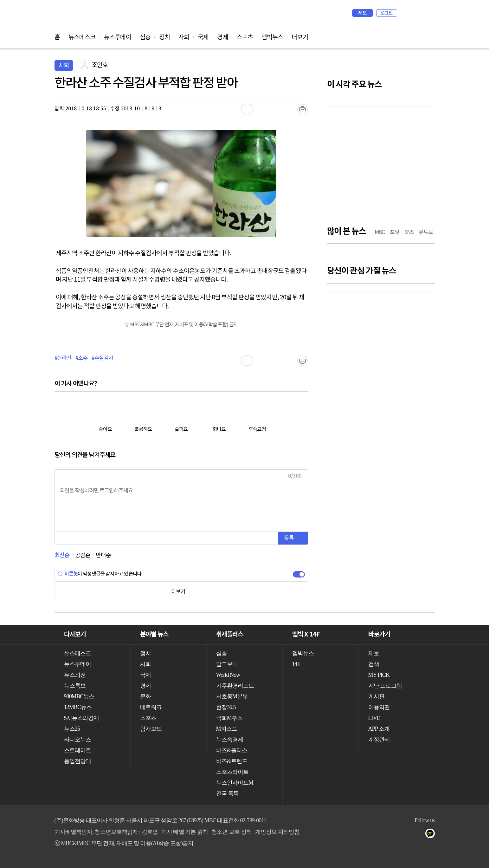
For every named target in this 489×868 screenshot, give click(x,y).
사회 (184, 37)
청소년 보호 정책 (232, 832)
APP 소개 (379, 729)
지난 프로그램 (385, 686)
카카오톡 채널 (432, 835)
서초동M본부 (232, 696)
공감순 (83, 555)
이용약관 (379, 707)
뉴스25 (72, 729)
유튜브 (368, 835)
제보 (362, 13)
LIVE (374, 718)
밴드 (406, 835)
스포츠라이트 (232, 772)
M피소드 (227, 729)
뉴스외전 (75, 675)
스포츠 (245, 37)
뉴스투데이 (118, 37)
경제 (222, 37)
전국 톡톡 (228, 793)
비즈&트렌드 (232, 761)
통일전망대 (78, 761)
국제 (203, 37)
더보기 (300, 37)
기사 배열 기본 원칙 (185, 832)
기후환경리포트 (235, 686)
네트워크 (151, 707)
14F (296, 664)
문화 (145, 696)
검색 (405, 13)
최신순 (62, 555)
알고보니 (227, 664)
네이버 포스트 (419, 835)
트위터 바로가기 (430, 37)
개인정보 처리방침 (277, 832)
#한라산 (63, 358)
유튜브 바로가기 (399, 37)
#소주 (81, 358)
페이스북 (381, 835)
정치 (164, 37)
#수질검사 (102, 358)
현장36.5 (226, 707)
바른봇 (68, 574)
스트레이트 (78, 750)
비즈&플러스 (232, 750)
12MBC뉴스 (78, 707)
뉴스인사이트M (235, 783)
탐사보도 (151, 729)
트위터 (394, 835)
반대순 (103, 555)
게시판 (376, 696)
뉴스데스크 (82, 37)
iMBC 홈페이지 (428, 13)
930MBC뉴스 (79, 696)
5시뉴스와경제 (82, 718)
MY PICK (414, 13)
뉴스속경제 (230, 740)
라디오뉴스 (78, 740)
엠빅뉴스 (272, 37)
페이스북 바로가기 (415, 37)
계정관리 (379, 740)
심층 (145, 37)
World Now (228, 675)
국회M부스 (229, 718)
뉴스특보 (75, 686)
